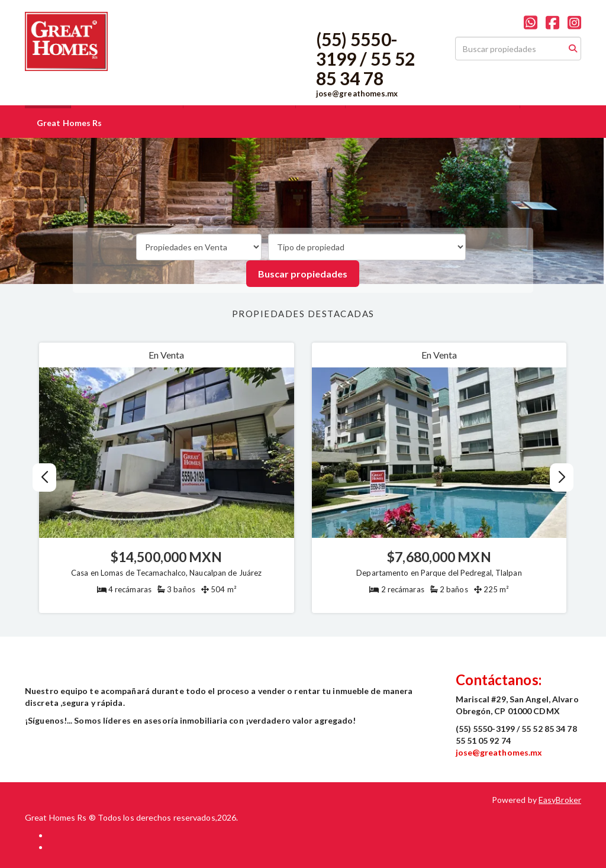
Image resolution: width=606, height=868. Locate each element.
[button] (562, 477)
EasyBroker (560, 800)
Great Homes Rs (69, 123)
